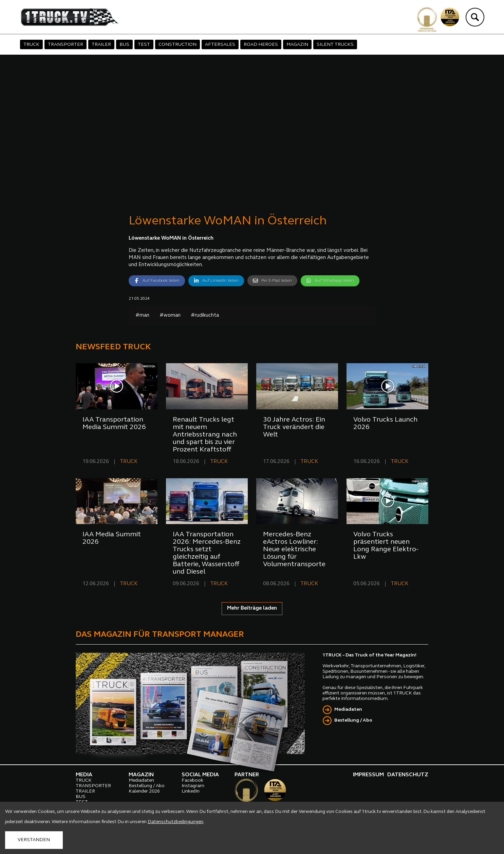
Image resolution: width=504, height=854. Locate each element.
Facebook (192, 781)
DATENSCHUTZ (408, 775)
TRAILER (101, 45)
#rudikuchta (205, 315)
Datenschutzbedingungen (175, 822)
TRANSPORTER (66, 45)
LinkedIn (191, 791)
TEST (144, 45)
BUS (124, 45)
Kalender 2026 (144, 791)
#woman (170, 315)
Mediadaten (348, 710)
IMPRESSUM (368, 775)
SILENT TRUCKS (335, 45)
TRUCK (31, 45)
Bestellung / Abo (353, 720)
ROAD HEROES (261, 45)
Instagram (193, 786)
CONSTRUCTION (178, 45)
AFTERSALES (220, 45)
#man (142, 315)
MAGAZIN (297, 45)
